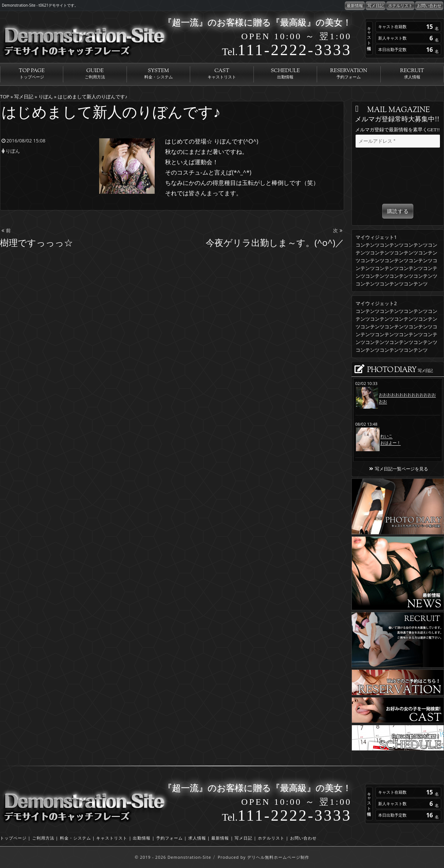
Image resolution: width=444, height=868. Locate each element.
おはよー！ (391, 443)
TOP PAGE (32, 74)
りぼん (13, 151)
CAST (222, 74)
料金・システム (75, 838)
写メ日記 (376, 5)
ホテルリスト (400, 5)
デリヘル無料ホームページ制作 (278, 857)
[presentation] (398, 177)
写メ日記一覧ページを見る (398, 469)
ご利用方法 (43, 838)
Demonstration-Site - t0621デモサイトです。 (40, 5)
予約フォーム (169, 838)
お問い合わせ (429, 5)
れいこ (386, 436)
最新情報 (355, 5)
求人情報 (197, 838)
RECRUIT (412, 74)
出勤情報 (142, 838)
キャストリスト (112, 838)
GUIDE (95, 74)
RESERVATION (349, 74)
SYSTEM (158, 74)
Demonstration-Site (189, 857)
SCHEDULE (285, 74)
